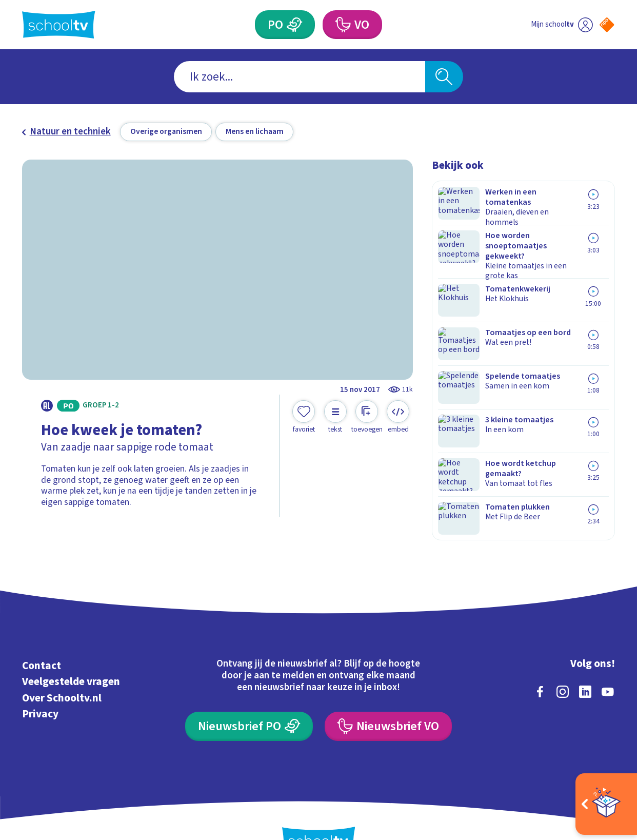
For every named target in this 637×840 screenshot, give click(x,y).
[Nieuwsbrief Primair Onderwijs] (249, 693)
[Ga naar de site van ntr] (598, 748)
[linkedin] (585, 658)
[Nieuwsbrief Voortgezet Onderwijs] (388, 693)
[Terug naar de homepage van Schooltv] (59, 25)
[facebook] (540, 658)
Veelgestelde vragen (71, 648)
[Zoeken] (444, 77)
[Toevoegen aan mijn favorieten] (304, 417)
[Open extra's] (606, 804)
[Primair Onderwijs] (295, 25)
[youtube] (608, 658)
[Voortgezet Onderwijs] (343, 25)
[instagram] (563, 658)
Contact (42, 632)
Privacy (40, 680)
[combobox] (299, 77)
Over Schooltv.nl (62, 664)
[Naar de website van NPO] (607, 25)
